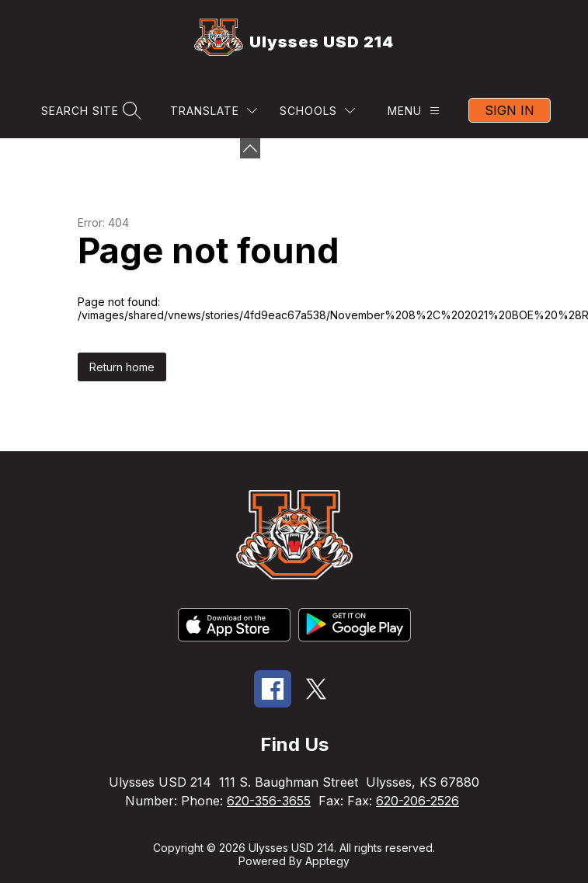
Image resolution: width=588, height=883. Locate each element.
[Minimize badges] (250, 148)
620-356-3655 (269, 801)
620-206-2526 (418, 801)
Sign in (510, 110)
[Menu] (414, 111)
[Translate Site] (214, 111)
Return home (122, 367)
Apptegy (327, 861)
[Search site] (89, 111)
